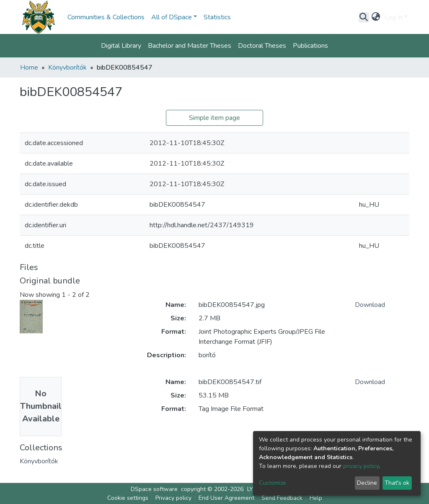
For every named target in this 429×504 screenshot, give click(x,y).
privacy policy (361, 466)
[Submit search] (364, 17)
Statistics (217, 17)
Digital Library (121, 46)
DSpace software (154, 489)
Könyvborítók (67, 68)
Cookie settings (128, 498)
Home (29, 68)
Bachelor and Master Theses (190, 46)
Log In (394, 17)
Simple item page (214, 118)
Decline (367, 483)
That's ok (397, 483)
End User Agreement (226, 498)
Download (370, 305)
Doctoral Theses (262, 46)
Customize (273, 483)
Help (316, 498)
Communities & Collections (106, 17)
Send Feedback (282, 498)
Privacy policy (173, 498)
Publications (310, 46)
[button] (376, 17)
